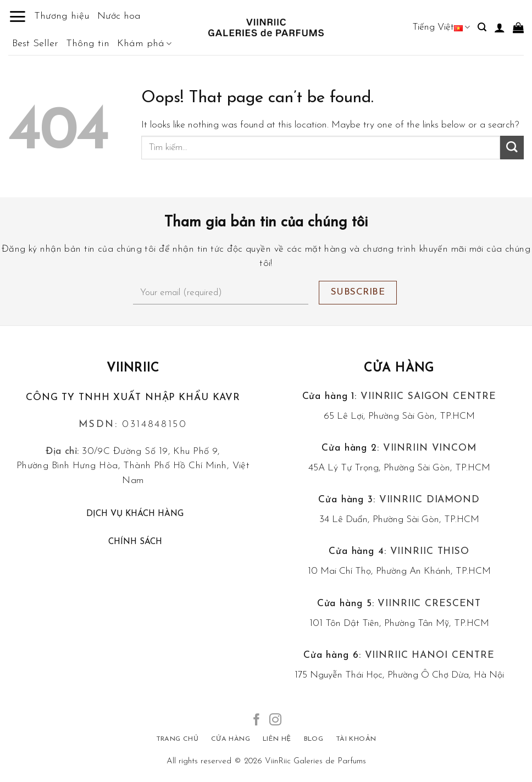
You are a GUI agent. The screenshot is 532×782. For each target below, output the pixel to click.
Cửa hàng (399, 368)
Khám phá (144, 44)
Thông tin (88, 44)
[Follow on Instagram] (275, 721)
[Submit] (512, 148)
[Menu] (17, 16)
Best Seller (35, 44)
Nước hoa (119, 16)
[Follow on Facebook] (257, 721)
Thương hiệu (62, 16)
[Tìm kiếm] (482, 27)
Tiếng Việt (441, 27)
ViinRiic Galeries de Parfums (315, 761)
